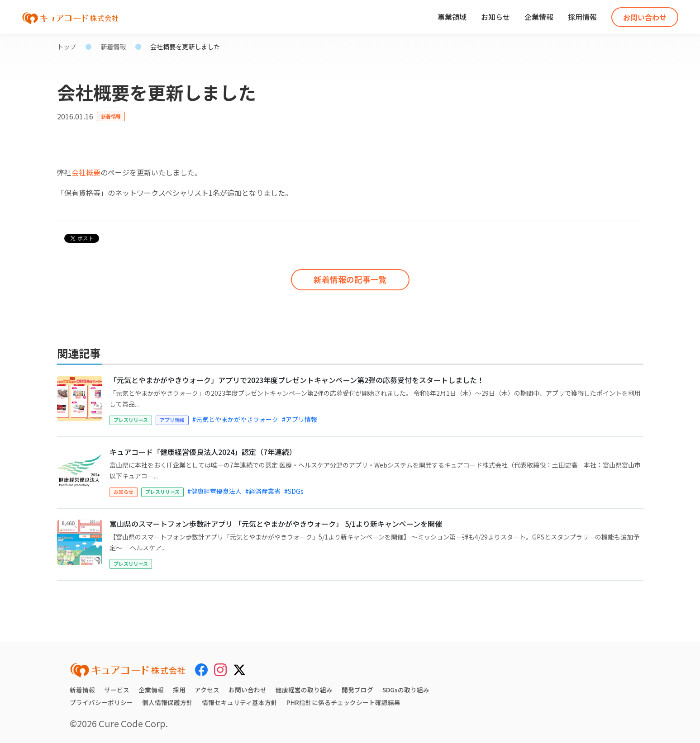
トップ (67, 46)
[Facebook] (201, 670)
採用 (179, 690)
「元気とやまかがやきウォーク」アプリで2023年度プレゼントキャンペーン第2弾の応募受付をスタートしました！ (297, 380)
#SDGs (294, 491)
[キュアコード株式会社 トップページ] (128, 670)
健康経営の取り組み (304, 690)
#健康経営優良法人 (214, 491)
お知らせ (495, 17)
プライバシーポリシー (101, 702)
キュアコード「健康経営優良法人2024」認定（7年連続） (203, 452)
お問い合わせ (645, 17)
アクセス (207, 690)
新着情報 (113, 46)
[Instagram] (220, 670)
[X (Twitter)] (239, 668)
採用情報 (582, 17)
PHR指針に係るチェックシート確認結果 (343, 702)
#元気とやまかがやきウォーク (235, 419)
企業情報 (539, 17)
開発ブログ (357, 690)
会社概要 (86, 172)
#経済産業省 (263, 491)
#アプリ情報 (300, 419)
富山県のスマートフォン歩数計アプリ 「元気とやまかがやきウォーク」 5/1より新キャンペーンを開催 (276, 524)
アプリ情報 (172, 420)
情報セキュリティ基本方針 (240, 702)
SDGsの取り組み (406, 690)
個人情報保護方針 (167, 702)
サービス (117, 690)
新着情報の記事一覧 (350, 277)
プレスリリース (131, 420)
